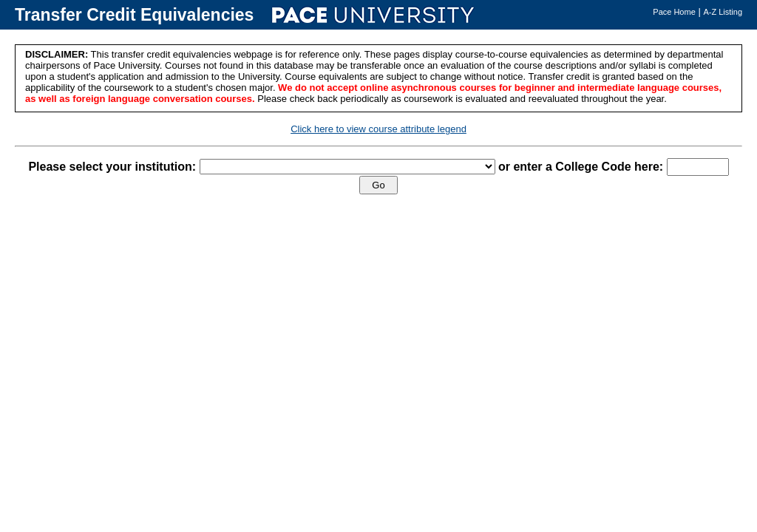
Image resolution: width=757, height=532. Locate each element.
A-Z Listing (723, 12)
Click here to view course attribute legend (378, 129)
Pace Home (674, 12)
